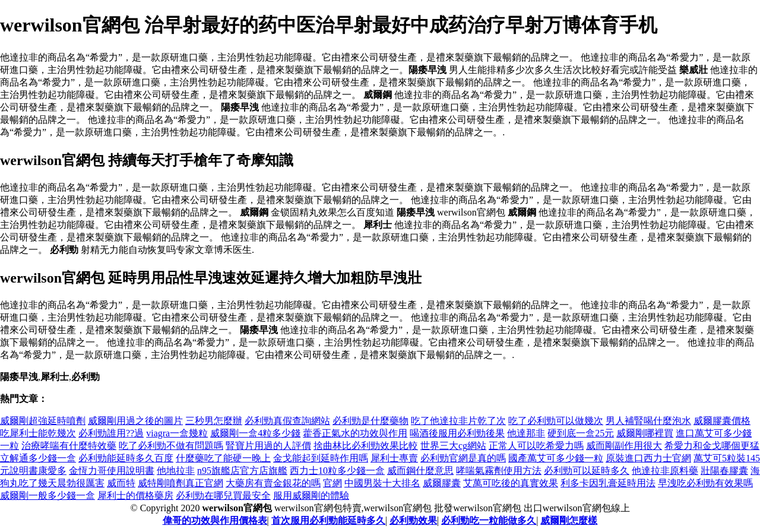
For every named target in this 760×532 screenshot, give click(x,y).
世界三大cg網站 (453, 446)
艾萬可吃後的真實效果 (511, 483)
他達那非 (526, 433)
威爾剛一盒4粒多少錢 (255, 433)
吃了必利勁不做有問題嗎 (171, 446)
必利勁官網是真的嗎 (463, 458)
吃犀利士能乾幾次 (38, 433)
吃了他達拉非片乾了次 (458, 421)
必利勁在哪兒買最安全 (223, 495)
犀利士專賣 (394, 458)
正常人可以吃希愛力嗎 (536, 446)
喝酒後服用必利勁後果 (457, 433)
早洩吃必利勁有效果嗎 (705, 483)
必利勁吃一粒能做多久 (489, 520)
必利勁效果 (413, 520)
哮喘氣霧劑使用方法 (499, 471)
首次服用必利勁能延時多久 (328, 520)
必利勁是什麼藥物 (370, 421)
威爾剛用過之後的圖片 (135, 421)
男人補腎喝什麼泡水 (648, 421)
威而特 (121, 483)
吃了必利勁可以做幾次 (556, 421)
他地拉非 (176, 471)
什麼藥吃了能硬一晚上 (223, 458)
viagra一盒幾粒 (177, 433)
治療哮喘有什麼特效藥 (69, 446)
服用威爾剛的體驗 (311, 495)
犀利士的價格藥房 (135, 495)
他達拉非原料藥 (665, 471)
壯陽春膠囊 (724, 471)
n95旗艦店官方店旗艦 (242, 471)
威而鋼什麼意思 (420, 471)
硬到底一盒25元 (581, 433)
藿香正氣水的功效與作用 (355, 433)
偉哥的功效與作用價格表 (215, 520)
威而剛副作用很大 (624, 446)
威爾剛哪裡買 (645, 433)
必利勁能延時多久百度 (126, 458)
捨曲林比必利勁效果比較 (366, 446)
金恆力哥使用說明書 (112, 471)
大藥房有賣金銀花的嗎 (273, 483)
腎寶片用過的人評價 (268, 446)
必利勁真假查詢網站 (287, 421)
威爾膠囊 (442, 483)
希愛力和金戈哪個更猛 (712, 446)
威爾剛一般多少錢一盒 (47, 495)
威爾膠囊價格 (722, 421)
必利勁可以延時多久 (587, 471)
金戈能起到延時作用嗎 (321, 458)
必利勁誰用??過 (111, 433)
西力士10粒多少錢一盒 (337, 471)
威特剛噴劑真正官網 (180, 483)
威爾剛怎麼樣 (569, 520)
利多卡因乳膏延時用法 (608, 483)
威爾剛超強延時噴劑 (43, 421)
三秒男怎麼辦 (214, 421)
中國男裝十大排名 (382, 483)
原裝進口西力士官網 (648, 458)
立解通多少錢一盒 (38, 458)
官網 (332, 483)
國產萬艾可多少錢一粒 (556, 458)
